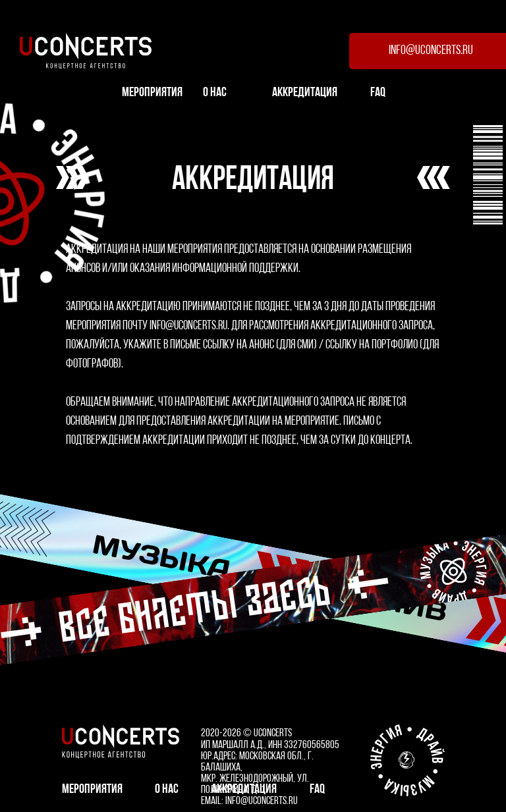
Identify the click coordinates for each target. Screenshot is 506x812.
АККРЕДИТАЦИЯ (305, 93)
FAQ (378, 93)
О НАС (215, 93)
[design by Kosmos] (407, 760)
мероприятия (152, 93)
